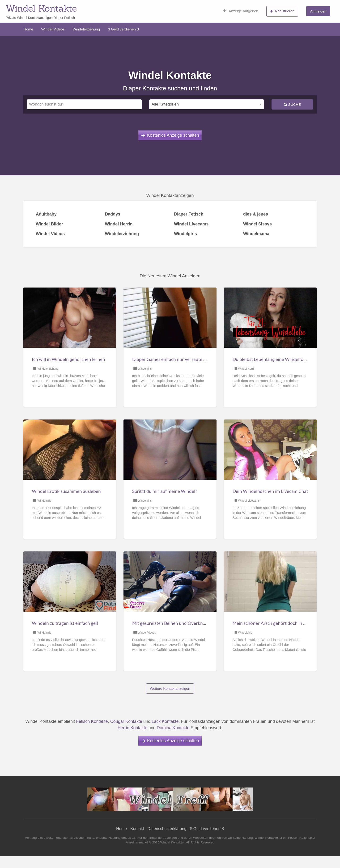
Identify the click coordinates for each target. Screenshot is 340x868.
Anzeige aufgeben (241, 11)
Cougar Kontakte (126, 721)
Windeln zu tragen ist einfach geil (65, 623)
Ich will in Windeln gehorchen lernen (68, 359)
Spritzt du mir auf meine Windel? (165, 491)
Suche (292, 104)
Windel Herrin (247, 369)
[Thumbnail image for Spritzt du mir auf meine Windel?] (170, 450)
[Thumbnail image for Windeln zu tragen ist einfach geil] (70, 582)
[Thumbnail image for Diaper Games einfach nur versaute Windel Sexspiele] (170, 318)
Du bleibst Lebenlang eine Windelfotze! (272, 359)
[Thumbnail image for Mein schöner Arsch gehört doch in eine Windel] (270, 582)
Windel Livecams (249, 501)
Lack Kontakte (165, 721)
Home (28, 29)
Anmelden (318, 11)
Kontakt (137, 829)
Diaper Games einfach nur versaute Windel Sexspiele (185, 359)
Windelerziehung (86, 29)
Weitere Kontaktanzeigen (170, 688)
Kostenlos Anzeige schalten (173, 135)
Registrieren (282, 11)
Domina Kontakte (173, 728)
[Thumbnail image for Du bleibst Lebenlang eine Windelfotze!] (270, 318)
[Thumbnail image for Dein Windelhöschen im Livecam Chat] (270, 450)
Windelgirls (145, 369)
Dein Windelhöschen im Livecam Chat (270, 491)
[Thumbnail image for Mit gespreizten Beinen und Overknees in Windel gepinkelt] (170, 582)
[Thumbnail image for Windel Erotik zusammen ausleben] (70, 450)
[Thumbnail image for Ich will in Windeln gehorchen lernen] (70, 318)
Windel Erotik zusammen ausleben (66, 491)
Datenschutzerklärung (167, 829)
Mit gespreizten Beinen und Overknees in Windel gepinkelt (190, 623)
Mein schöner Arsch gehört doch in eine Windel (280, 623)
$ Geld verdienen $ (123, 29)
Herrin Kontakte (132, 728)
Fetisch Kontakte (92, 721)
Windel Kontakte (41, 8)
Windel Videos (53, 29)
